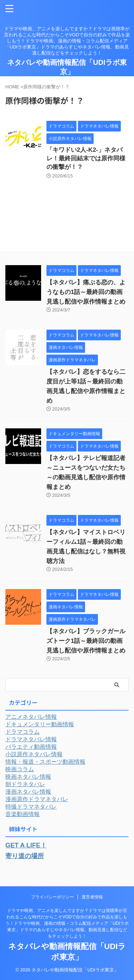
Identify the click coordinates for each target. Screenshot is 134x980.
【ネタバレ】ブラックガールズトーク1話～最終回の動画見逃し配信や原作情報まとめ (86, 641)
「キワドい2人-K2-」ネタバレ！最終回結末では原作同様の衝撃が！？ (86, 158)
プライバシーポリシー (53, 897)
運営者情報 (92, 897)
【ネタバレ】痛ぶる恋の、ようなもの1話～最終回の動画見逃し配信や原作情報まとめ (86, 292)
